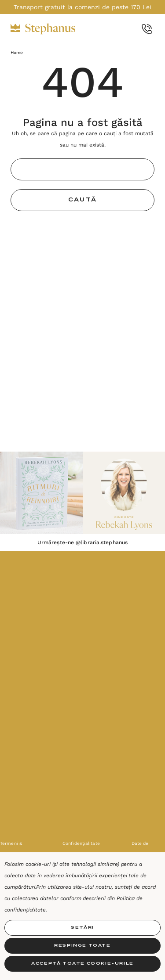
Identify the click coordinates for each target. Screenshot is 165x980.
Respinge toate (82, 946)
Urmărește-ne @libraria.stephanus (82, 542)
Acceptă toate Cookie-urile (82, 964)
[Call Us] (147, 29)
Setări (82, 928)
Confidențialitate (81, 843)
